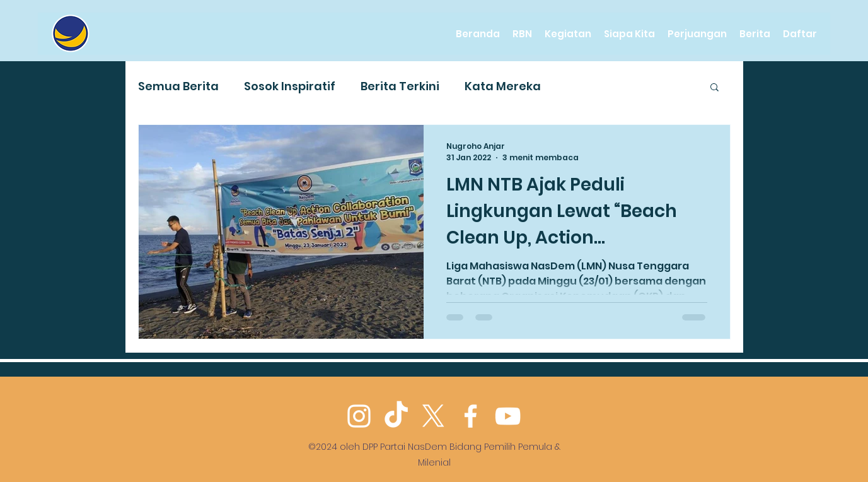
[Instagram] (359, 416)
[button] (715, 88)
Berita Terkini (400, 86)
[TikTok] (396, 416)
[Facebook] (471, 416)
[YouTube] (508, 416)
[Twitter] (433, 416)
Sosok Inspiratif (290, 86)
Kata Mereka (503, 86)
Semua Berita (178, 86)
